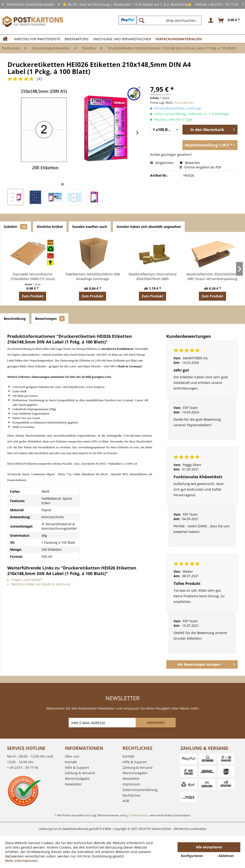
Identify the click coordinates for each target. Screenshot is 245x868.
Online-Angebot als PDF (200, 167)
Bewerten (190, 163)
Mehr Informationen (21, 861)
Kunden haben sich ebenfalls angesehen (149, 227)
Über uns (72, 756)
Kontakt (71, 762)
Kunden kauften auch (90, 227)
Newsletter (73, 784)
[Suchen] (142, 20)
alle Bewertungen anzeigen (206, 664)
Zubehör (15, 227)
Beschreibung (15, 319)
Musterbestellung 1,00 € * (210, 144)
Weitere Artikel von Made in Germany (39, 584)
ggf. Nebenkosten (137, 815)
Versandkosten (184, 103)
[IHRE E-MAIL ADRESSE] (103, 723)
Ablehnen (226, 856)
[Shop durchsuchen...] (169, 20)
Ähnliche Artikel (50, 227)
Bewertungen (50, 319)
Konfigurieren (192, 856)
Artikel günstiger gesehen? (171, 155)
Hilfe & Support (77, 768)
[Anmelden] (210, 20)
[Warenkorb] (229, 20)
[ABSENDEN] (156, 723)
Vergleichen (162, 163)
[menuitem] (171, 20)
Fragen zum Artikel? (25, 580)
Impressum (131, 784)
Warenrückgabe (77, 779)
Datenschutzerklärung (140, 790)
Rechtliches (132, 795)
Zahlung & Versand (80, 773)
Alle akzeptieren (209, 847)
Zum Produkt (33, 296)
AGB (126, 801)
